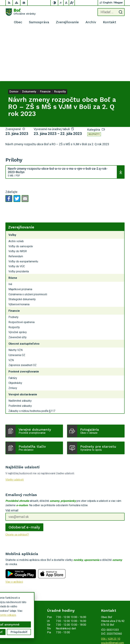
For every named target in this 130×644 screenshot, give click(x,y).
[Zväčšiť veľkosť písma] (72, 3)
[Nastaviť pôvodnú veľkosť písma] (66, 3)
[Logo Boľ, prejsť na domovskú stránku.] (20, 12)
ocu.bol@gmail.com (112, 591)
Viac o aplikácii (14, 530)
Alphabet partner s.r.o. (112, 626)
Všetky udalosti (15, 428)
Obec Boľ (119, 631)
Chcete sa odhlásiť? (17, 483)
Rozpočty (94, 83)
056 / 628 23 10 (111, 587)
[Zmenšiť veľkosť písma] (61, 3)
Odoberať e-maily (24, 476)
